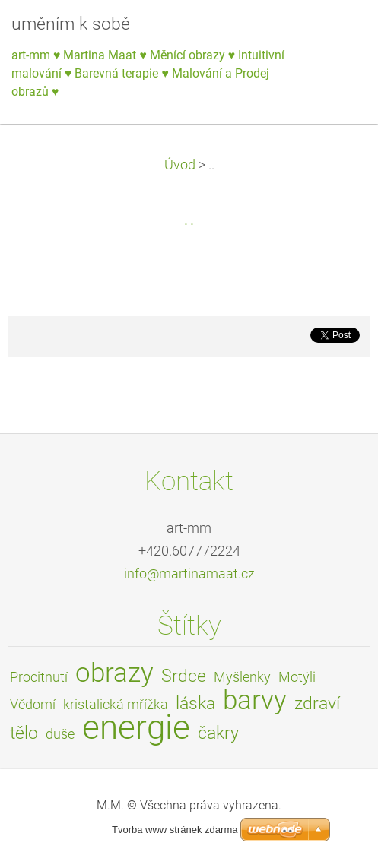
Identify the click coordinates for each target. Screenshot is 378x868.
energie (136, 727)
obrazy (114, 673)
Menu (336, 34)
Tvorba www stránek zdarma (175, 830)
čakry (218, 733)
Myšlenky (242, 677)
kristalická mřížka (116, 705)
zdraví (317, 703)
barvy (255, 700)
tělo (24, 733)
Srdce (184, 676)
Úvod (180, 165)
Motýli (297, 677)
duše (60, 734)
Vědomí (33, 705)
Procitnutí (39, 677)
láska (195, 703)
